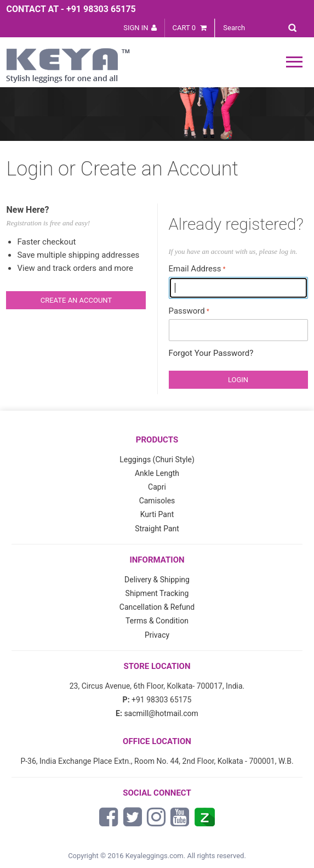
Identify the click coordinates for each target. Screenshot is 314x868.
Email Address (195, 269)
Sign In (136, 28)
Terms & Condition (157, 621)
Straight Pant (157, 529)
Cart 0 (190, 28)
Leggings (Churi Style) (157, 459)
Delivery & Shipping (157, 580)
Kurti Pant (157, 514)
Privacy (157, 635)
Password (187, 311)
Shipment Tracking (157, 593)
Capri (157, 487)
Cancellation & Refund (157, 607)
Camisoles (157, 501)
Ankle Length (157, 473)
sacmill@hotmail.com (161, 713)
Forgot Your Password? (211, 353)
